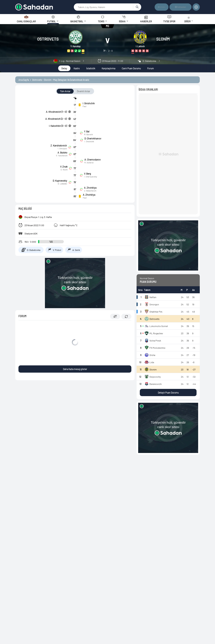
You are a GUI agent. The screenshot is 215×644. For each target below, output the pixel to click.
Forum (151, 68)
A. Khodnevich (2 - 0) (56, 119)
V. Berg (88, 174)
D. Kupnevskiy (60, 181)
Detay (64, 68)
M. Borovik (88, 134)
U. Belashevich (90, 191)
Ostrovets (48, 39)
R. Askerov (89, 163)
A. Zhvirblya (90, 188)
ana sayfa (24, 80)
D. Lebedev (62, 184)
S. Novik (64, 170)
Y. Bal (87, 131)
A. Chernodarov (93, 159)
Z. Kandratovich (59, 145)
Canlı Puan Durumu (131, 68)
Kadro (77, 68)
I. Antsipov (62, 148)
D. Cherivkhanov (93, 138)
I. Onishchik (89, 103)
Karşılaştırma (109, 68)
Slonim (163, 39)
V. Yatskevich (62, 155)
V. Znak (64, 167)
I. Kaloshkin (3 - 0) (58, 126)
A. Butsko (62, 152)
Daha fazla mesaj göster (75, 369)
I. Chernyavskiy (91, 177)
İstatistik (91, 68)
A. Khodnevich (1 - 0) (56, 112)
